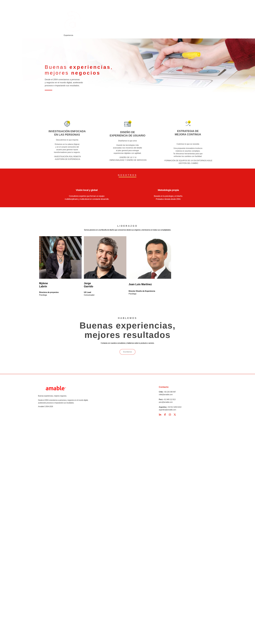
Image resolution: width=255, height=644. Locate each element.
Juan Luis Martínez (140, 284)
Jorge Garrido (89, 285)
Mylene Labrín (44, 285)
